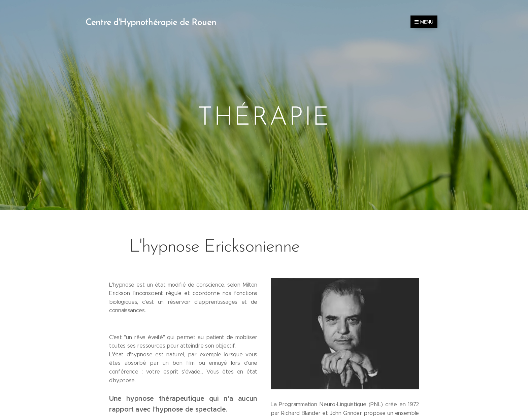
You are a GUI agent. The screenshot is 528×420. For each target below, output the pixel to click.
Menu (424, 22)
